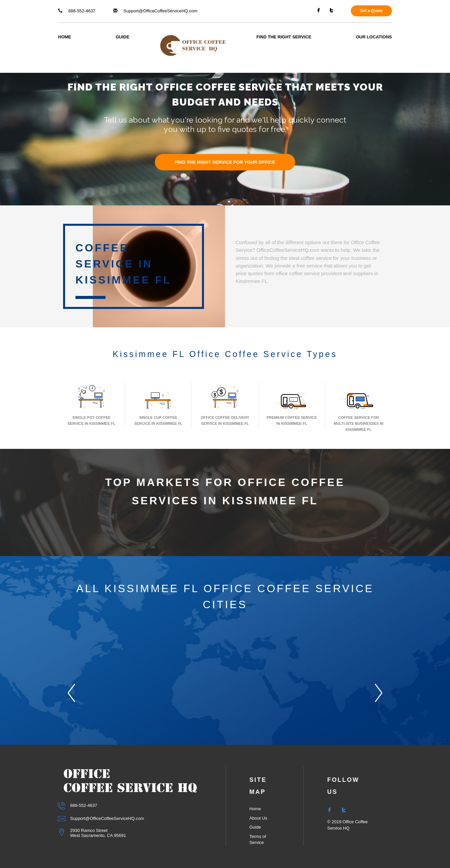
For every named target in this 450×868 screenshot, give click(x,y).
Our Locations (374, 37)
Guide (122, 37)
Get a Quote (371, 11)
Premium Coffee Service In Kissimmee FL (292, 405)
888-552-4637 (77, 11)
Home (65, 37)
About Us (258, 818)
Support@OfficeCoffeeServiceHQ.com (155, 11)
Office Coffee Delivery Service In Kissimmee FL (225, 405)
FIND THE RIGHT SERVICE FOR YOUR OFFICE (225, 162)
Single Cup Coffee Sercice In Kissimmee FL (158, 405)
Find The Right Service (284, 37)
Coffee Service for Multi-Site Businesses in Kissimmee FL (359, 408)
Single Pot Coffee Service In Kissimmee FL (91, 405)
